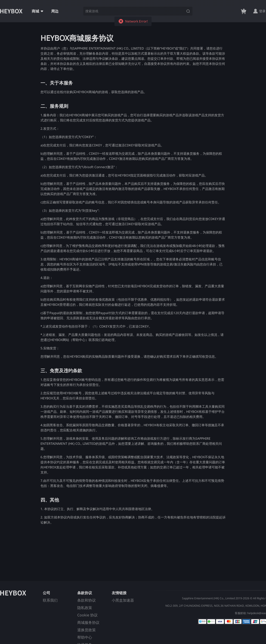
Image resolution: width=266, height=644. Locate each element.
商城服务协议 (88, 622)
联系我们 (50, 600)
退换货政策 (87, 630)
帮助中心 (85, 637)
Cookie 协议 (87, 615)
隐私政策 (85, 608)
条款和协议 (87, 600)
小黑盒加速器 (123, 600)
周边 (55, 11)
